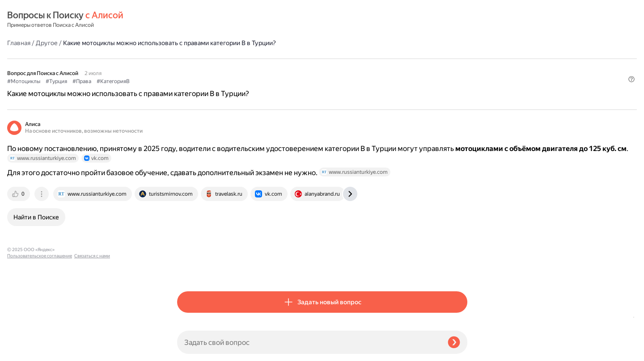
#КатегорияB (283, 59)
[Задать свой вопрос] (309, 342)
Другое (217, 20)
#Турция (226, 59)
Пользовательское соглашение (40, 344)
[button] (462, 73)
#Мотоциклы (194, 59)
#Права (252, 59)
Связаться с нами (25, 351)
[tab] (189, 197)
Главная (189, 20)
